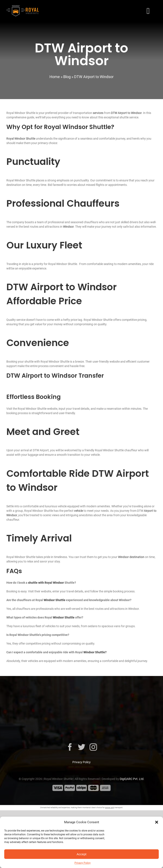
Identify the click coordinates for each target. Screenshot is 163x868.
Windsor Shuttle (55, 600)
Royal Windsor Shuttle (21, 139)
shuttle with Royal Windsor (46, 583)
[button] (157, 822)
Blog (67, 77)
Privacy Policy (83, 863)
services (98, 113)
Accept (81, 854)
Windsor (68, 227)
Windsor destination (131, 557)
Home (55, 77)
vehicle (79, 511)
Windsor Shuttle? (95, 652)
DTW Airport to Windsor (126, 113)
